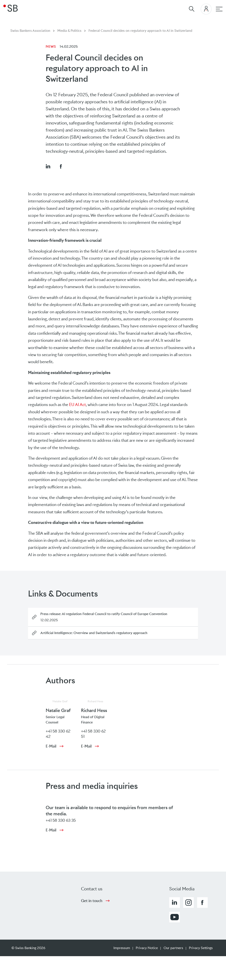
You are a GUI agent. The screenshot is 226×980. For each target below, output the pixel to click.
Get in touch (92, 901)
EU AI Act (77, 405)
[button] (48, 166)
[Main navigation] (219, 9)
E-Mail (51, 746)
